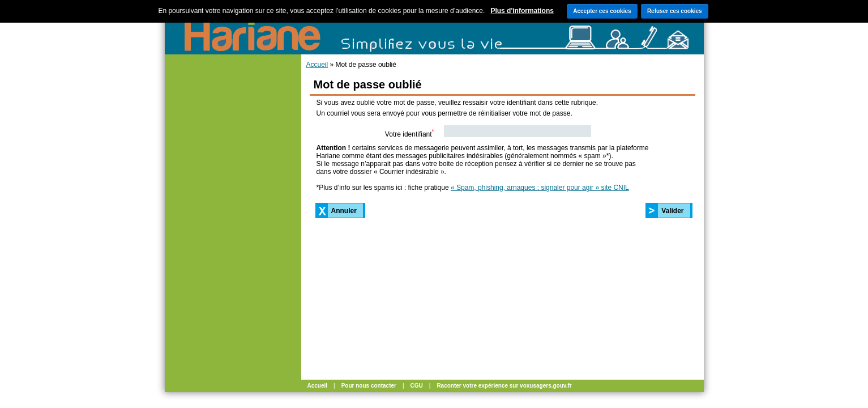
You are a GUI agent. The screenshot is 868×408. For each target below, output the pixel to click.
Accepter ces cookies (602, 11)
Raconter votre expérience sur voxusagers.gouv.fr (504, 386)
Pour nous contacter (369, 386)
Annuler (344, 211)
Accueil (317, 65)
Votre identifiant (410, 133)
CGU (417, 386)
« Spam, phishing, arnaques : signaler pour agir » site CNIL (540, 188)
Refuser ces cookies (675, 11)
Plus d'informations (522, 11)
